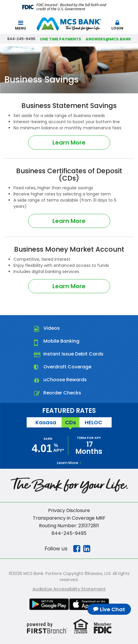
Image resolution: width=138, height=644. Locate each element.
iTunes (89, 604)
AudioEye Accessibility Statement (69, 589)
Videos (52, 328)
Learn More (69, 142)
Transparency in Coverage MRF (69, 518)
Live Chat (113, 609)
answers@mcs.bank (108, 39)
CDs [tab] (70, 422)
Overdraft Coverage (67, 367)
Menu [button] (21, 25)
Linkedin (87, 549)
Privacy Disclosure (69, 510)
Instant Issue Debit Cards (73, 354)
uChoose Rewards (65, 380)
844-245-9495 (69, 533)
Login (117, 25)
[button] (117, 24)
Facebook (77, 549)
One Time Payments (61, 39)
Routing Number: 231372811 (69, 526)
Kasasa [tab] (46, 422)
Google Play (49, 604)
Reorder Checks (62, 393)
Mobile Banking (61, 341)
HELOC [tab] (93, 422)
